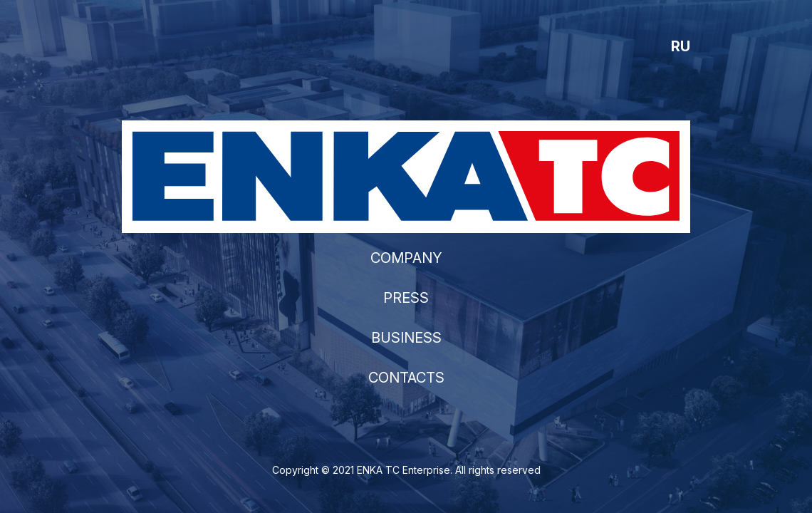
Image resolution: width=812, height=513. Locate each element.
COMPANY (406, 258)
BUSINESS (406, 338)
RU (681, 46)
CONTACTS (406, 378)
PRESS (406, 298)
